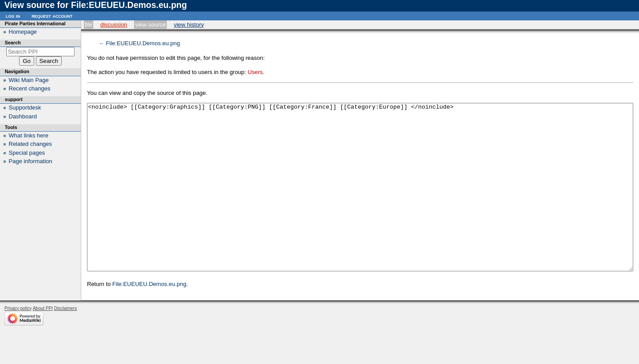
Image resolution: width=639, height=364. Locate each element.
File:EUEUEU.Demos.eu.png (143, 43)
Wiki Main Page (29, 80)
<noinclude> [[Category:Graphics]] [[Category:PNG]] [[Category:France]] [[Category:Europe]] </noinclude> (360, 204)
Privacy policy (18, 342)
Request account (52, 16)
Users (255, 72)
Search (13, 43)
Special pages (27, 153)
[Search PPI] (41, 52)
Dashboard (23, 116)
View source (151, 25)
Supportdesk (25, 108)
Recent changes (30, 88)
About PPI (43, 342)
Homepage (23, 32)
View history (189, 25)
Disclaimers (66, 342)
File (89, 25)
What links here (29, 135)
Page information (31, 161)
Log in (13, 16)
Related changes (31, 144)
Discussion (114, 25)
